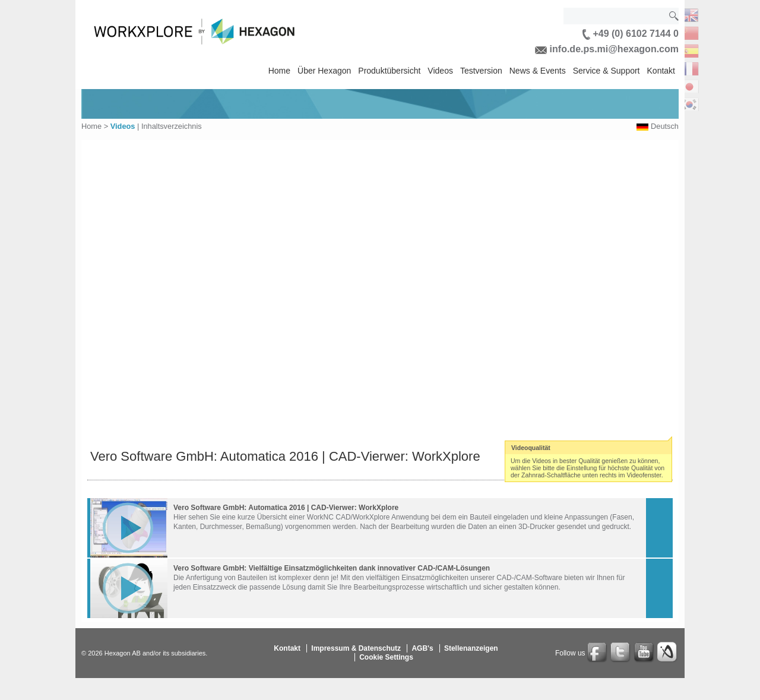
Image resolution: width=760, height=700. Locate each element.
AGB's (422, 648)
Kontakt (661, 71)
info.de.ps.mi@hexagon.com (607, 49)
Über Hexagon (324, 71)
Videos (440, 71)
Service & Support (607, 71)
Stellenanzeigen (471, 648)
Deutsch (665, 126)
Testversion (481, 71)
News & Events (538, 71)
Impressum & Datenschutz (356, 648)
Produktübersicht (389, 71)
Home (279, 71)
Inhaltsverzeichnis (172, 126)
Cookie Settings (386, 657)
